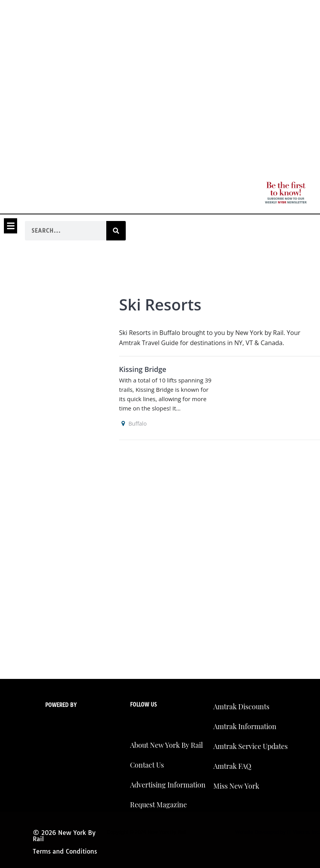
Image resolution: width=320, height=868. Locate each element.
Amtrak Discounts (241, 707)
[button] (11, 226)
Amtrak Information (245, 726)
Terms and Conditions (65, 851)
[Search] (116, 231)
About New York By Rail (166, 745)
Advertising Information (168, 785)
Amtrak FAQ (232, 766)
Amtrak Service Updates (251, 746)
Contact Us (147, 765)
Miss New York (236, 786)
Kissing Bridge (143, 369)
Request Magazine (158, 805)
